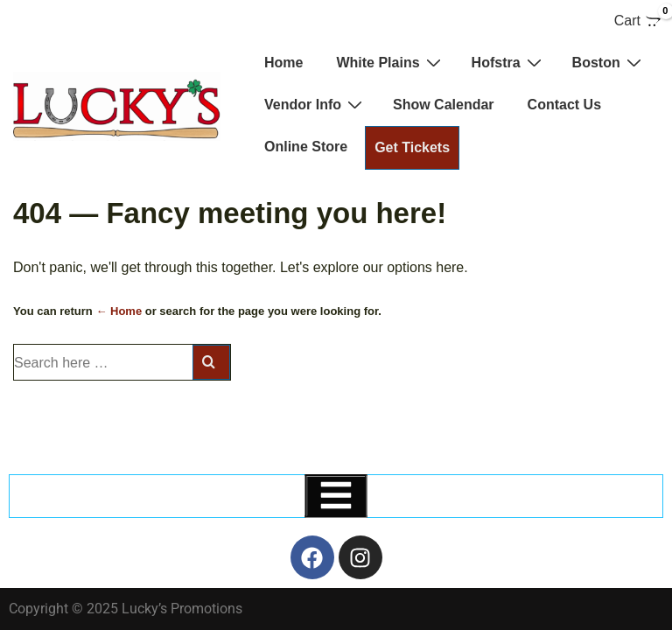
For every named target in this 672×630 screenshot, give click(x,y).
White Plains (390, 62)
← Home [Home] (119, 311)
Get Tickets (412, 147)
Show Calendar (444, 105)
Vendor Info (315, 104)
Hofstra (509, 62)
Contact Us (564, 105)
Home (283, 63)
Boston (609, 62)
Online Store (306, 147)
